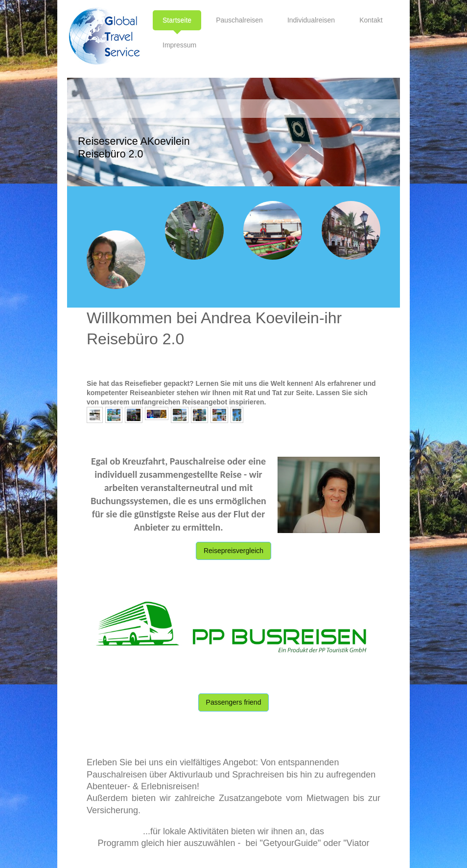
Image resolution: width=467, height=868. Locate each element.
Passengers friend (234, 702)
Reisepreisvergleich (233, 551)
